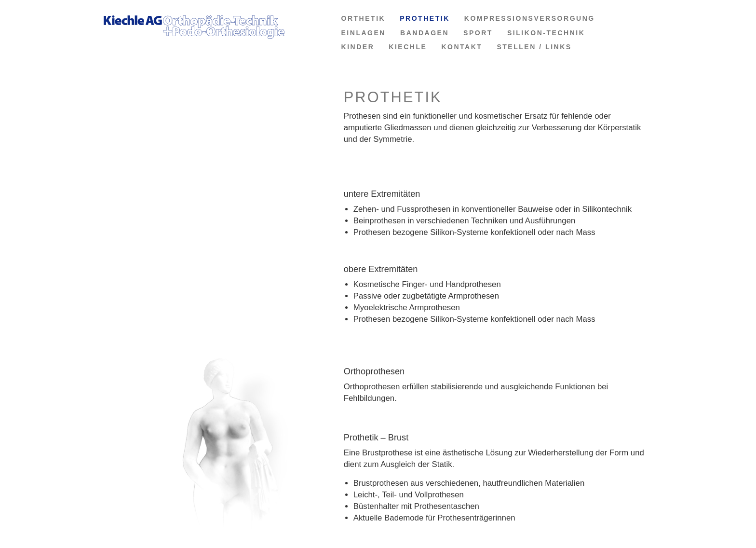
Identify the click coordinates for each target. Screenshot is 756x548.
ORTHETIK (364, 18)
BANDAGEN (425, 33)
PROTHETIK (425, 18)
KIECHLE (408, 47)
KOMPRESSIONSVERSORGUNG (530, 18)
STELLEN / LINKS (534, 47)
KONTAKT (462, 47)
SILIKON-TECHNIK (546, 33)
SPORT (478, 33)
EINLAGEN (364, 33)
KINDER (358, 47)
